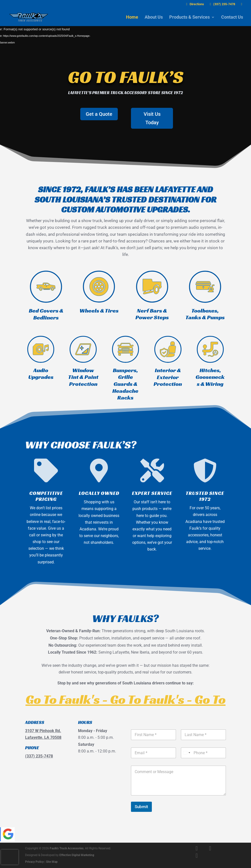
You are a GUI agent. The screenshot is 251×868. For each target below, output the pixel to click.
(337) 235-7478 (222, 4)
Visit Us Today (152, 118)
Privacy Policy (34, 862)
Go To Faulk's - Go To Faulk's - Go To (126, 699)
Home (132, 18)
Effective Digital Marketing (77, 855)
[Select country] (186, 753)
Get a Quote (99, 114)
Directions (194, 4)
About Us (154, 18)
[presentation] (10, 857)
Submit (141, 807)
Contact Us (232, 18)
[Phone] (203, 753)
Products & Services (189, 18)
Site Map (52, 862)
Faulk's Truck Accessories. (67, 848)
